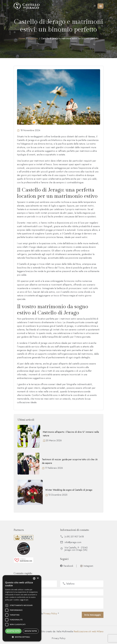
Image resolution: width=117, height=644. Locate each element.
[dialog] (22, 608)
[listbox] (34, 578)
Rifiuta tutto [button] (31, 631)
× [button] (38, 578)
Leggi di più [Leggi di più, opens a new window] (24, 600)
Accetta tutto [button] (13, 631)
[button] (22, 637)
